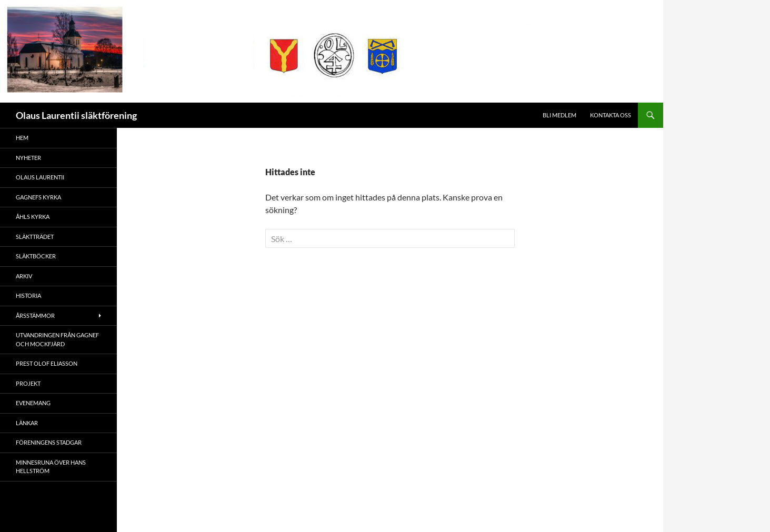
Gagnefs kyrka (38, 197)
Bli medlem (559, 115)
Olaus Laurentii (40, 177)
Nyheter (28, 158)
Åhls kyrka (33, 217)
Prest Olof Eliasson (47, 363)
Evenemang (33, 403)
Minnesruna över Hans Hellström (51, 467)
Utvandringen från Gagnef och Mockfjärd (57, 339)
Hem (22, 138)
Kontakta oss (611, 115)
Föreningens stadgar (49, 442)
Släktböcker (36, 256)
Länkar (27, 423)
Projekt (28, 383)
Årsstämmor (35, 315)
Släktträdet (35, 237)
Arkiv (24, 276)
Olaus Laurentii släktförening (76, 115)
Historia (28, 295)
